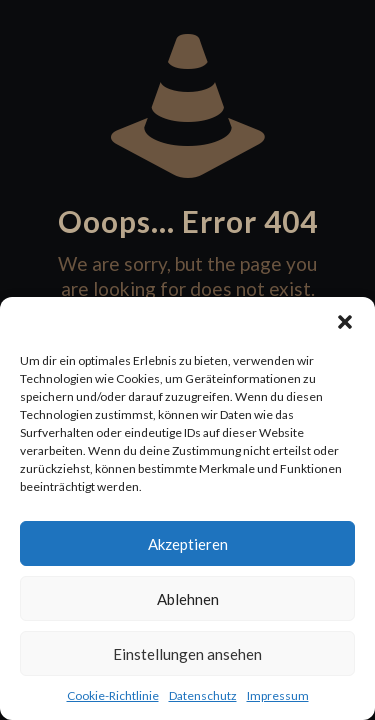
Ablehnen (188, 599)
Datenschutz (203, 695)
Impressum (278, 695)
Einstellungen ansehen (187, 654)
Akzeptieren (188, 544)
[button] (345, 322)
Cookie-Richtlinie (113, 695)
